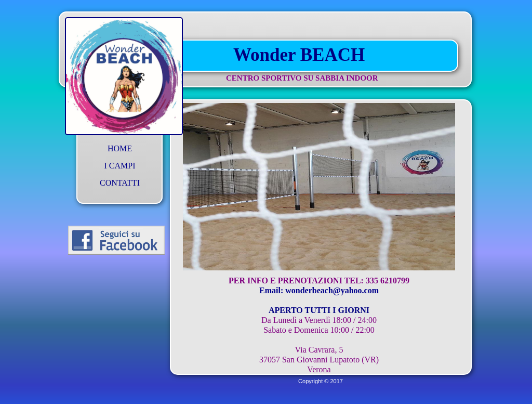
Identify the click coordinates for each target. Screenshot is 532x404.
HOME (120, 148)
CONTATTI (120, 183)
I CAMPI (119, 166)
